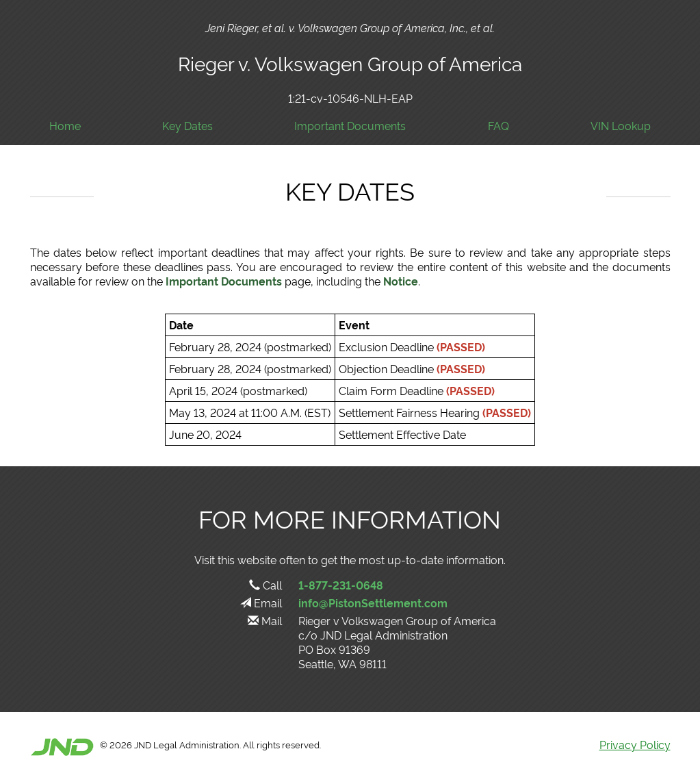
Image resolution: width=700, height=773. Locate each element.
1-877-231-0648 (341, 585)
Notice (401, 281)
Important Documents (350, 126)
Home (65, 126)
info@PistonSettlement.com (373, 603)
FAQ (498, 126)
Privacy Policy (635, 744)
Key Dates (187, 126)
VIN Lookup (621, 126)
